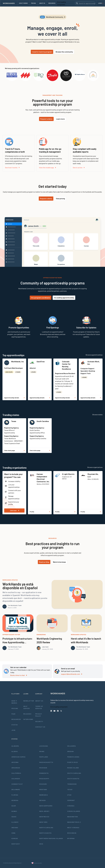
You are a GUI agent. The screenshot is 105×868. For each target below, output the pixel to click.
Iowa (13, 833)
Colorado (16, 779)
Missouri (43, 784)
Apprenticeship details (14, 398)
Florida (15, 795)
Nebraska (44, 795)
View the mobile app (47, 168)
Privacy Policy (39, 715)
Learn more (60, 119)
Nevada (43, 800)
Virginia (71, 806)
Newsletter (29, 701)
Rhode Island (73, 768)
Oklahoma (72, 746)
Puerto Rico (72, 762)
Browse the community (64, 52)
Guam (14, 806)
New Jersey (44, 811)
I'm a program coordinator (41, 298)
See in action (79, 168)
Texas (14, 421)
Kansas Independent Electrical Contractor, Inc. (43, 478)
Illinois (15, 822)
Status (15, 725)
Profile (40, 512)
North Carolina (46, 828)
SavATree (41, 362)
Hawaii (14, 811)
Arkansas (16, 768)
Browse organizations (95, 467)
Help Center (27, 707)
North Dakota (45, 833)
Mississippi (44, 779)
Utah (69, 795)
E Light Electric (68, 474)
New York (43, 822)
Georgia (15, 800)
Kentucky (16, 844)
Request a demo (46, 119)
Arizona (15, 762)
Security (39, 721)
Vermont (71, 800)
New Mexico (44, 817)
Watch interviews (59, 562)
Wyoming (71, 838)
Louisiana (44, 746)
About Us (39, 701)
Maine (42, 751)
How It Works (14, 702)
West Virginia (73, 828)
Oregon (70, 751)
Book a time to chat (19, 675)
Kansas (15, 838)
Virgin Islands (74, 811)
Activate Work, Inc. (94, 363)
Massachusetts (46, 762)
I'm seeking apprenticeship (64, 298)
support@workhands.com (72, 674)
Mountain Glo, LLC (93, 475)
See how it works (12, 168)
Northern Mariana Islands (51, 838)
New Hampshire (46, 806)
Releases (27, 714)
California (16, 773)
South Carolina (43, 421)
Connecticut (17, 784)
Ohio (41, 844)
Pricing (15, 708)
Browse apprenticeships (94, 355)
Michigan (43, 768)
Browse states (97, 415)
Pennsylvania (73, 757)
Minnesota (44, 773)
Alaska (15, 751)
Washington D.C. (74, 822)
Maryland (44, 757)
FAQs (13, 714)
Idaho (14, 817)
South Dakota (73, 779)
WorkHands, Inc (18, 362)
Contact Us (40, 727)
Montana (43, 789)
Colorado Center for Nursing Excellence (66, 365)
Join (13, 730)
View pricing (60, 199)
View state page (14, 450)
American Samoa (19, 757)
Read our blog (44, 562)
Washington (72, 817)
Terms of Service (39, 707)
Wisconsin (72, 833)
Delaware (16, 789)
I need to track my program (42, 52)
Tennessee (72, 784)
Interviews (28, 719)
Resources (16, 719)
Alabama (15, 746)
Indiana (15, 828)
